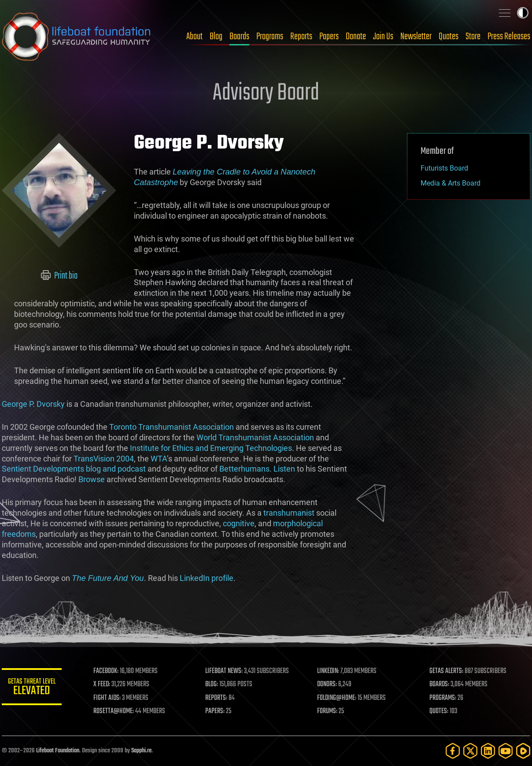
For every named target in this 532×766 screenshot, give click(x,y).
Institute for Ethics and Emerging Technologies (211, 448)
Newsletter (416, 37)
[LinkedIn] (488, 751)
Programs (270, 37)
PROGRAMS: (443, 698)
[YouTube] (506, 751)
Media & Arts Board (451, 183)
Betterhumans (244, 469)
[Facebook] (453, 751)
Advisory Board (266, 93)
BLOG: (213, 684)
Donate (356, 37)
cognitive (239, 523)
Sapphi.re (141, 751)
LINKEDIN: (329, 671)
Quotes (449, 37)
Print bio (59, 276)
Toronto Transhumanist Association (172, 427)
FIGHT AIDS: (109, 698)
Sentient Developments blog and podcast (74, 469)
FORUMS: (329, 711)
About (194, 37)
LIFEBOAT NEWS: (225, 671)
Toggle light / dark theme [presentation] (523, 13)
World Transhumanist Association (255, 437)
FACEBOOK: (108, 671)
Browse (92, 479)
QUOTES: (439, 711)
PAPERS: (216, 711)
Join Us (383, 37)
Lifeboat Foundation (58, 751)
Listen (284, 469)
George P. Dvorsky (33, 404)
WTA (159, 459)
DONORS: (328, 684)
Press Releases (509, 37)
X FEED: (103, 684)
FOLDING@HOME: (338, 698)
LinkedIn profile (207, 578)
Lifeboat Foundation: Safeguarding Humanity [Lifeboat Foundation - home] (77, 37)
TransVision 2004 (104, 459)
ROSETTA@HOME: (115, 711)
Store (473, 37)
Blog (216, 37)
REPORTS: (218, 698)
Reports (301, 37)
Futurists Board (444, 168)
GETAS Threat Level (33, 688)
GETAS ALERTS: (447, 671)
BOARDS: (440, 684)
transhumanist (289, 513)
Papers (329, 37)
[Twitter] (470, 751)
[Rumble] (523, 751)
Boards (239, 37)
